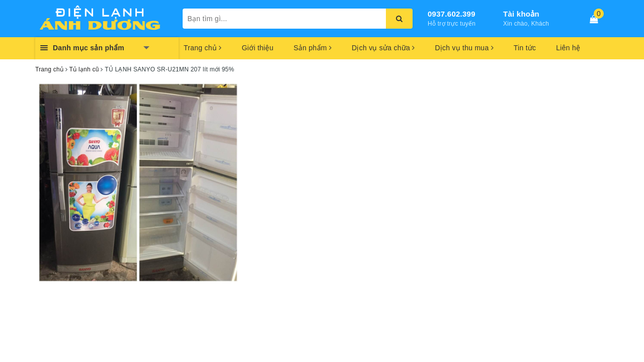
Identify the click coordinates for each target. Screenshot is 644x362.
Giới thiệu (257, 48)
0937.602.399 (452, 14)
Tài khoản (521, 14)
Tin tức (525, 48)
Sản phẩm (312, 48)
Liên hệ (568, 48)
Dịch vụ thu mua (464, 48)
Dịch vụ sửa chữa (383, 48)
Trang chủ (203, 48)
